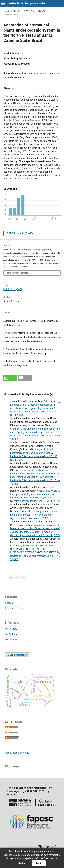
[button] (10, 378)
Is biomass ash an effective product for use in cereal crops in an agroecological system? (35, 405)
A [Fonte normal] (17, 578)
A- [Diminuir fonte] (22, 578)
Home (6, 11)
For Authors (11, 634)
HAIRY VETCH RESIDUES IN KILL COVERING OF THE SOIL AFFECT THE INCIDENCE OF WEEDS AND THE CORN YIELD (35, 549)
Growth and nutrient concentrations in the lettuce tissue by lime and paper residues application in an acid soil (35, 474)
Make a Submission (17, 655)
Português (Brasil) (15, 608)
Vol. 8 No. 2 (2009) (35, 11)
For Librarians (12, 639)
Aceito (39, 863)
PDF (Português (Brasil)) (20, 233)
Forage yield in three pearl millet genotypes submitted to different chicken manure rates (35, 494)
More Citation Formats (17, 273)
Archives (18, 11)
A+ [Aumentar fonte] (11, 578)
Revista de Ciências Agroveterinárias (27, 3)
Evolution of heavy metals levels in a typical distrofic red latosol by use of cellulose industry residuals (35, 528)
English (9, 603)
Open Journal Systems (17, 753)
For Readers (11, 629)
